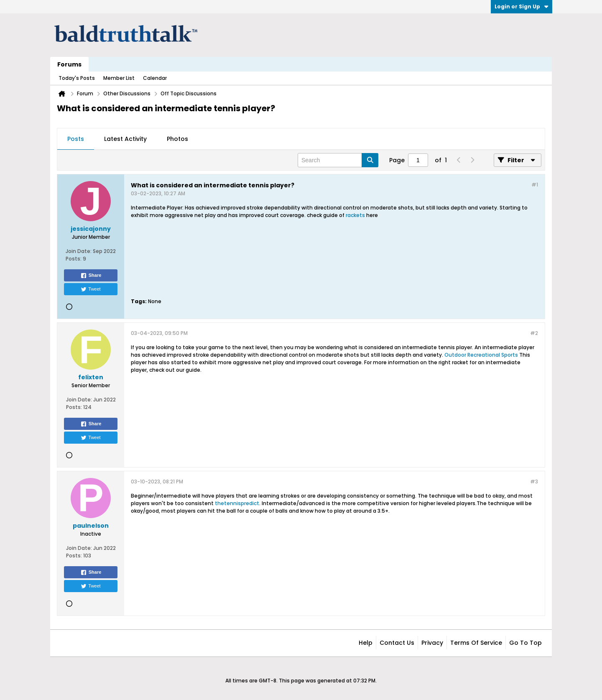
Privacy (432, 643)
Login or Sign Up (522, 6)
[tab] (76, 139)
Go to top (525, 643)
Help (366, 643)
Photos (177, 139)
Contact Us (397, 643)
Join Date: (79, 251)
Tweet (91, 289)
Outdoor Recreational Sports (481, 355)
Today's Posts (77, 78)
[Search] (338, 160)
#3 (534, 482)
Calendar (155, 78)
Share (91, 276)
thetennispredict (237, 503)
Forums (69, 64)
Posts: (74, 259)
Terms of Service (476, 643)
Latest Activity (125, 139)
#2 (534, 333)
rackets (355, 215)
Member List (119, 78)
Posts (76, 139)
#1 (535, 185)
